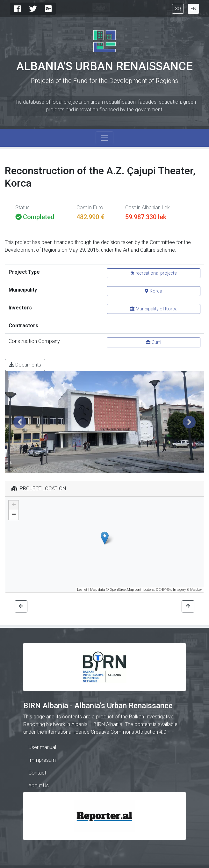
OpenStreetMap (122, 590)
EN (193, 9)
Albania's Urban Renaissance (104, 66)
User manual (42, 747)
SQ (178, 9)
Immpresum (42, 760)
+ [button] (14, 505)
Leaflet (82, 590)
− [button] (14, 515)
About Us (39, 786)
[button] (20, 422)
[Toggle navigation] (104, 138)
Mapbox (196, 590)
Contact (37, 773)
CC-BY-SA (163, 590)
